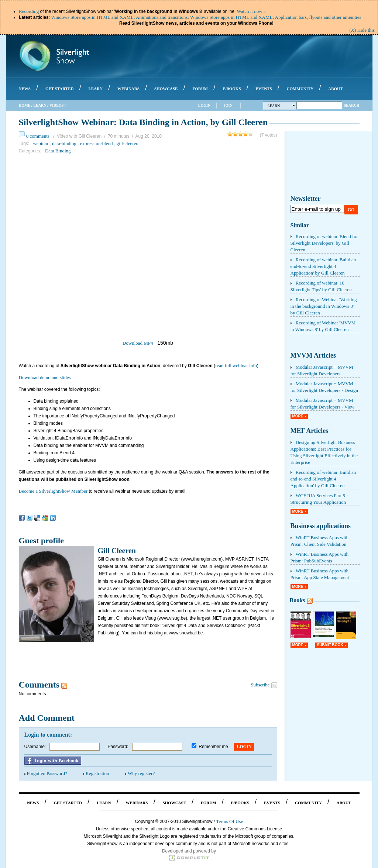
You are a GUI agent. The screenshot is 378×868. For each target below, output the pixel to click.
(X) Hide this (362, 30)
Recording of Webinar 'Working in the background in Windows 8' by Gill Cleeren (324, 306)
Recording (29, 11)
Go (351, 210)
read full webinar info (236, 366)
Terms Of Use (229, 821)
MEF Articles (310, 431)
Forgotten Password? (47, 773)
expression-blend (97, 143)
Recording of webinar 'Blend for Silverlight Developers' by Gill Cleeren (324, 243)
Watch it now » (252, 11)
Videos (56, 105)
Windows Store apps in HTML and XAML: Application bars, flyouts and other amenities (276, 17)
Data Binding (58, 151)
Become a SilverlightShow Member (53, 491)
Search (352, 105)
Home (25, 105)
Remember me (213, 747)
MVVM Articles (313, 355)
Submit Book (330, 645)
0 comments (38, 136)
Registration (97, 773)
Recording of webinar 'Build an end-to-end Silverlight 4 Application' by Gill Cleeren (323, 266)
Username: (35, 747)
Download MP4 (138, 343)
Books (298, 600)
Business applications (321, 526)
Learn (40, 105)
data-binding (64, 143)
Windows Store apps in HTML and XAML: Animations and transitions (119, 17)
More (298, 416)
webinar (41, 143)
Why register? (141, 773)
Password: (118, 747)
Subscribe (260, 685)
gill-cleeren (128, 143)
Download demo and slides (45, 377)
